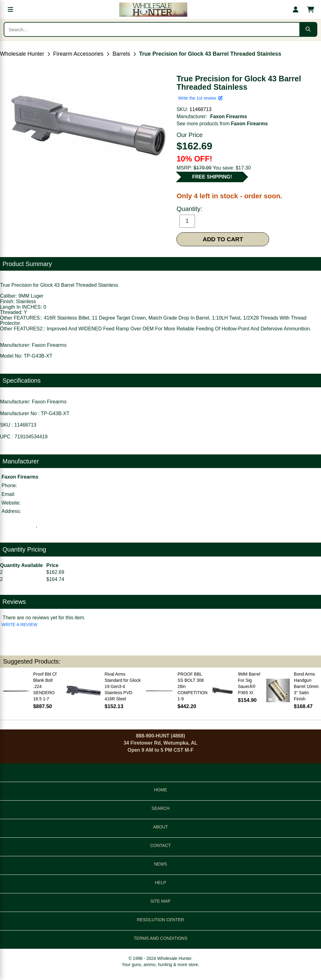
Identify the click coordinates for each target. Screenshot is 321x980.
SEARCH (160, 808)
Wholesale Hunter (22, 54)
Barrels (121, 54)
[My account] (296, 10)
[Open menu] (11, 10)
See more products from (222, 124)
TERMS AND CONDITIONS (160, 938)
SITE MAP (160, 901)
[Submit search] (308, 29)
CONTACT (160, 845)
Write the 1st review (200, 98)
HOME (161, 790)
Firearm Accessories (78, 54)
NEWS (161, 864)
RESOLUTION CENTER (160, 920)
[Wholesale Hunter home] (153, 10)
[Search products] (152, 29)
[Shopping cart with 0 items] (310, 10)
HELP (160, 883)
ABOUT (160, 827)
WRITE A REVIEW (19, 625)
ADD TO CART (223, 239)
